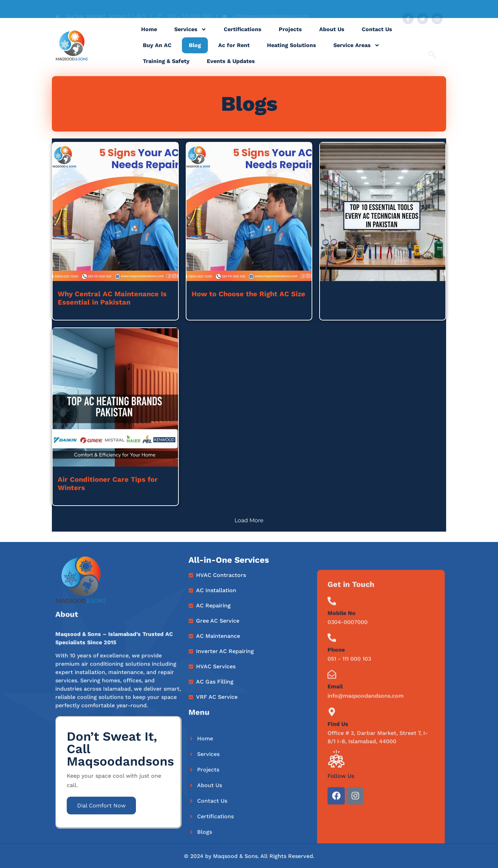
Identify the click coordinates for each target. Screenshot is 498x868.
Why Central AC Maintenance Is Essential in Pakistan (112, 298)
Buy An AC (157, 52)
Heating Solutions (292, 52)
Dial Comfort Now (101, 806)
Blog (195, 52)
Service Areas (357, 52)
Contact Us (377, 36)
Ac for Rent (234, 52)
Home (149, 36)
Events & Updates (231, 68)
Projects (290, 36)
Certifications (243, 36)
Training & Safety (166, 68)
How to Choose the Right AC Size (248, 294)
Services (190, 36)
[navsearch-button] (432, 47)
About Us (332, 36)
